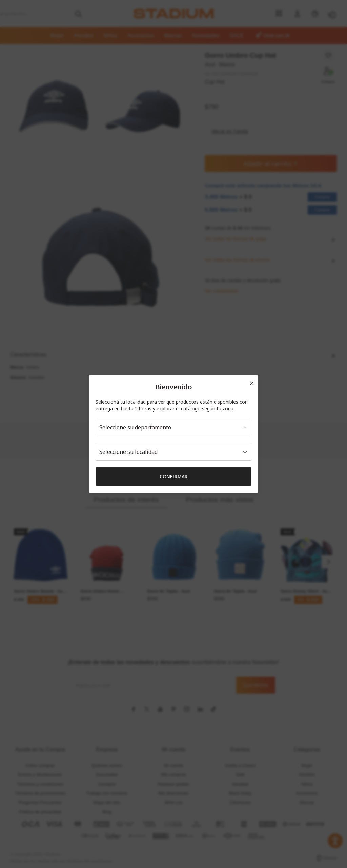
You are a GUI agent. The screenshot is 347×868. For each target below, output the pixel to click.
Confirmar (174, 476)
